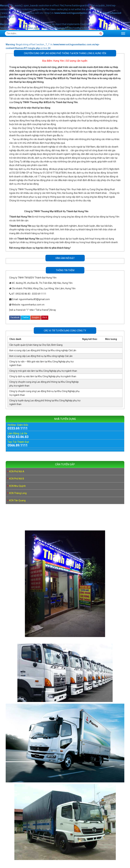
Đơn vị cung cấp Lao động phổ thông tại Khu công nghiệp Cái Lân (43, 350)
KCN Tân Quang (17, 500)
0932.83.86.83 (18, 437)
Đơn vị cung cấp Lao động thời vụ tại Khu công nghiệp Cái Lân (41, 356)
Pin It (45, 317)
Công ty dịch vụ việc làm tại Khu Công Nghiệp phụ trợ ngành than (43, 376)
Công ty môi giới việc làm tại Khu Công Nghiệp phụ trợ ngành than (43, 371)
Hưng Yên (59, 61)
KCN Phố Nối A (17, 471)
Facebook (15, 317)
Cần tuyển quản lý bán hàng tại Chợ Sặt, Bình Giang (36, 345)
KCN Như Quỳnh (17, 486)
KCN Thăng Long (18, 493)
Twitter (26, 317)
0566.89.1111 (18, 445)
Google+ (36, 317)
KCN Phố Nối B (17, 479)
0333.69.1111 (18, 428)
